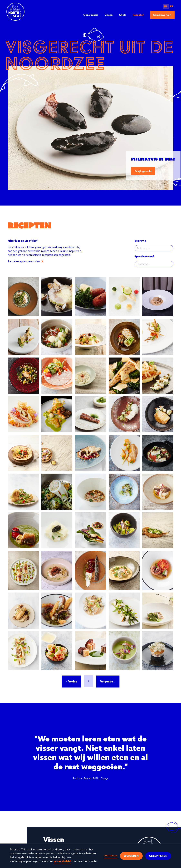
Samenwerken (162, 15)
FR (172, 6)
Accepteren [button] (158, 856)
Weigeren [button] (131, 856)
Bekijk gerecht (143, 171)
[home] (15, 12)
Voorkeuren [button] (111, 855)
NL (166, 6)
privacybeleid (62, 861)
